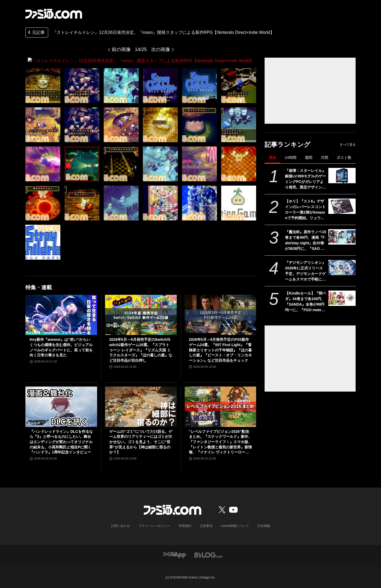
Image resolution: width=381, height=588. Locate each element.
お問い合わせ (120, 526)
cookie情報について (235, 526)
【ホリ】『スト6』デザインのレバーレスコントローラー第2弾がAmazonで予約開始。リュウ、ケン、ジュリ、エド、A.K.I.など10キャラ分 (305, 210)
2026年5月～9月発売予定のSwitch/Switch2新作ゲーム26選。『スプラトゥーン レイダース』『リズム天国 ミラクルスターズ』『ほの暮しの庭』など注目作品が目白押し (141, 350)
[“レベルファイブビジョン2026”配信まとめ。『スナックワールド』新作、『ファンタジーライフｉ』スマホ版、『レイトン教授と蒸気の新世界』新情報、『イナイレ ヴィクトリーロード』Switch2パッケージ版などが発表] (221, 407)
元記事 (36, 33)
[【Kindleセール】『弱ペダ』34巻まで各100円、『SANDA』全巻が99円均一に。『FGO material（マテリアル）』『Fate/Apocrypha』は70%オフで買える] (342, 298)
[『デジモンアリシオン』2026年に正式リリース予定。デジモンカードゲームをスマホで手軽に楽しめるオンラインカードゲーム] (342, 268)
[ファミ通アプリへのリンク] (174, 554)
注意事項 (206, 526)
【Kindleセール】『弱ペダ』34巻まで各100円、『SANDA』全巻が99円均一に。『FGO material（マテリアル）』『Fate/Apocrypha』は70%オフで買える (305, 302)
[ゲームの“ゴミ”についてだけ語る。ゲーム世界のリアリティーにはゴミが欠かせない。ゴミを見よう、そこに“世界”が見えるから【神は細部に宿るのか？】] (141, 407)
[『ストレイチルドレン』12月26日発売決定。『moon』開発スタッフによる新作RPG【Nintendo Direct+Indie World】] (43, 85)
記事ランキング (287, 144)
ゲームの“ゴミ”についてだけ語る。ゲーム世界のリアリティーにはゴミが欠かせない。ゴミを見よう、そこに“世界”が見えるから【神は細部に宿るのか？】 (141, 442)
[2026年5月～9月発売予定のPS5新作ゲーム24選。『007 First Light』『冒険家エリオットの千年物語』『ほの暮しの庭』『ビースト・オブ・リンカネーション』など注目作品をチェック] (221, 315)
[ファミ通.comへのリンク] (54, 14)
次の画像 (161, 49)
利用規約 (185, 526)
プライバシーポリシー (154, 526)
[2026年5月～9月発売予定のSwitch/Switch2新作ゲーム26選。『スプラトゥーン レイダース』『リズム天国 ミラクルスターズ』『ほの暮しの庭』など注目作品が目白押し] (141, 315)
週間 (309, 158)
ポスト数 (344, 158)
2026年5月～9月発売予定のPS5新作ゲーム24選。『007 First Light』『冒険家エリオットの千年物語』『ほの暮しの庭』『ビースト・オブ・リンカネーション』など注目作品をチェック (220, 350)
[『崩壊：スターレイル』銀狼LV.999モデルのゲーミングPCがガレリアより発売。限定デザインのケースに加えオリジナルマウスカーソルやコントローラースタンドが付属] (342, 176)
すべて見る (348, 145)
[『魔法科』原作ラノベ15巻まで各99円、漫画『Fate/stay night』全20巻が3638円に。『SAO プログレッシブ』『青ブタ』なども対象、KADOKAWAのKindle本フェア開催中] (342, 237)
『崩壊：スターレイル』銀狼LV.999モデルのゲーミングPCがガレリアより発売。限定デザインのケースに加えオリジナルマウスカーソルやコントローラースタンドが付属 (305, 179)
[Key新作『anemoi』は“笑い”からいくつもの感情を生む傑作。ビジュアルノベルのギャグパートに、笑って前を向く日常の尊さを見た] (61, 315)
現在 (273, 158)
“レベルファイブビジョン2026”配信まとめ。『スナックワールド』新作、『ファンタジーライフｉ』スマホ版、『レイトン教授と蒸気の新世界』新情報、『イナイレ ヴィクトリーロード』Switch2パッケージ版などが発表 (220, 442)
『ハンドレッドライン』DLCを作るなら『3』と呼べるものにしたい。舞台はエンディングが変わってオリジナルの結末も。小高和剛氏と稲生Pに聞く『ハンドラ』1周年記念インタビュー (61, 442)
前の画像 (121, 49)
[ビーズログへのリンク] (208, 554)
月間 (324, 158)
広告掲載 (264, 526)
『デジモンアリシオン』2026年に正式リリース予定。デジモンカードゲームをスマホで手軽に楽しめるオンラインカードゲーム (305, 271)
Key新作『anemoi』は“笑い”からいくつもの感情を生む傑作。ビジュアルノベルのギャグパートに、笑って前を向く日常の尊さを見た (61, 347)
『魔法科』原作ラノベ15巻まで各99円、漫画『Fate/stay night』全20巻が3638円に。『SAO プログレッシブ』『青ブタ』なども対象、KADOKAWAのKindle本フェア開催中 (306, 241)
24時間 (291, 158)
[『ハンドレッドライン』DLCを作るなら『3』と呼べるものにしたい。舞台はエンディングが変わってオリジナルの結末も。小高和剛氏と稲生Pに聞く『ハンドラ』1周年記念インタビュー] (61, 407)
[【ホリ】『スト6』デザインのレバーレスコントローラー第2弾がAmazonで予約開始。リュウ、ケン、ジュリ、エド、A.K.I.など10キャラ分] (342, 206)
